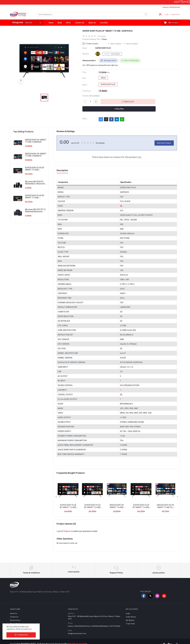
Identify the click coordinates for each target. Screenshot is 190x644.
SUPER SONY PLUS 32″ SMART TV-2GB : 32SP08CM (35, 197)
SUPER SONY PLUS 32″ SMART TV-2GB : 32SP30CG (68, 506)
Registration (176, 14)
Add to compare (131, 44)
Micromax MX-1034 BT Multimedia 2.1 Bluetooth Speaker (35, 183)
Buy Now (119, 109)
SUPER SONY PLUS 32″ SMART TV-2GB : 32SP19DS (141, 506)
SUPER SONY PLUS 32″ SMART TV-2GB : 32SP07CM (35, 169)
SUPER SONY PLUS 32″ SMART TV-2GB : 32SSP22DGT (92, 506)
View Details (115, 54)
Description (62, 170)
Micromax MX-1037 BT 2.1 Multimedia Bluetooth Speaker (35, 211)
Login (167, 14)
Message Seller (108, 61)
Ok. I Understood (21, 635)
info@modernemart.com (77, 633)
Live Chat (104, 23)
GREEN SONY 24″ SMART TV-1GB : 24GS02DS (36, 141)
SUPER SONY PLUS (103, 48)
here (30, 629)
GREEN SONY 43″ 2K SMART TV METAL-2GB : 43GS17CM (165, 506)
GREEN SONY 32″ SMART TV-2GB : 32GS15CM (117, 506)
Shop (60, 23)
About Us (92, 23)
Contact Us (80, 23)
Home (51, 23)
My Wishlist (130, 620)
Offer (68, 23)
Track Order (130, 624)
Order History (131, 617)
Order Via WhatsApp (130, 60)
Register (67, 531)
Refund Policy (15, 620)
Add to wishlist (115, 44)
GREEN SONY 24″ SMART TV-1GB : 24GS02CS (36, 155)
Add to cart (128, 102)
